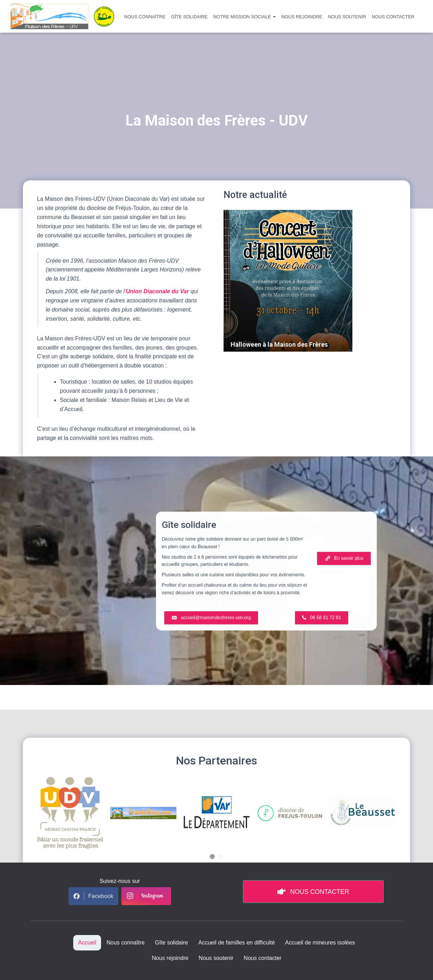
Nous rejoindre (302, 17)
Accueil (87, 943)
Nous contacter (393, 17)
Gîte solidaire (189, 17)
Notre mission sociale (245, 17)
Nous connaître (145, 17)
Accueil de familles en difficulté (237, 943)
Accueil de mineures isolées (320, 943)
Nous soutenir (347, 17)
